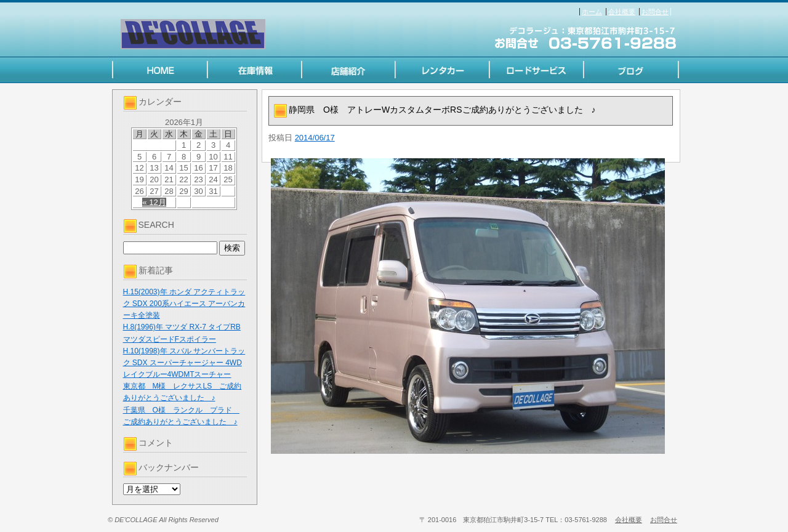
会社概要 (622, 12)
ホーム (592, 12)
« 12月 (154, 202)
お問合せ (655, 12)
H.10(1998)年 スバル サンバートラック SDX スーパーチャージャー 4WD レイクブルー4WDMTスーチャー (184, 363)
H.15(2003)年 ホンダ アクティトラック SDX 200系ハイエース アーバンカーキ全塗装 (184, 304)
